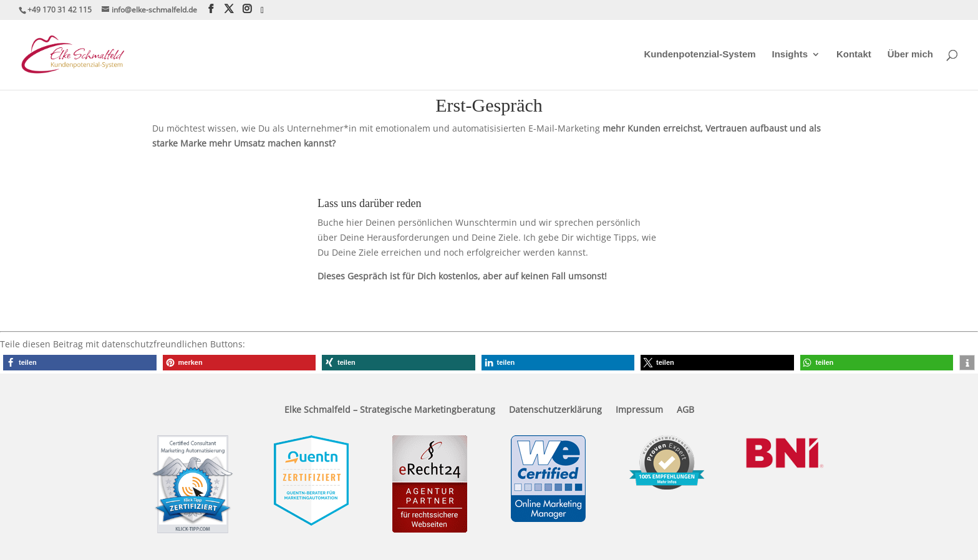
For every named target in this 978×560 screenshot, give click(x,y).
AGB (685, 410)
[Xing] (262, 11)
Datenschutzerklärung (555, 410)
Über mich (910, 55)
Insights (790, 55)
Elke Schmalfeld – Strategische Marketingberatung (390, 410)
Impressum (639, 410)
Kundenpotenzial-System (700, 55)
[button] (80, 363)
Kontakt (854, 55)
